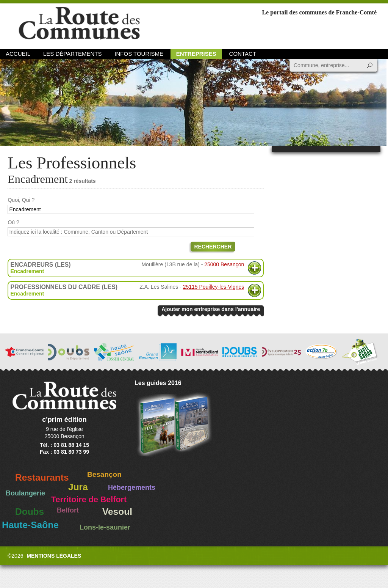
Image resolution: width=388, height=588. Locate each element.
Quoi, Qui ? (21, 200)
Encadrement (27, 271)
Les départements (72, 54)
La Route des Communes (79, 24)
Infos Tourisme (139, 54)
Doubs (30, 512)
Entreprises (196, 54)
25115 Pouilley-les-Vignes (214, 287)
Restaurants (42, 477)
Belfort (68, 510)
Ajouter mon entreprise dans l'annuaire (211, 309)
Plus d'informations (254, 268)
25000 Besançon (224, 264)
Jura (78, 487)
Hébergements (132, 487)
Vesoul (117, 512)
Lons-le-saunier (105, 527)
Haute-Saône (30, 525)
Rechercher (213, 247)
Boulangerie (25, 493)
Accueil (18, 54)
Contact (243, 54)
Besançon (104, 474)
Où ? (13, 222)
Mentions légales (54, 556)
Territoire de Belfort (89, 500)
